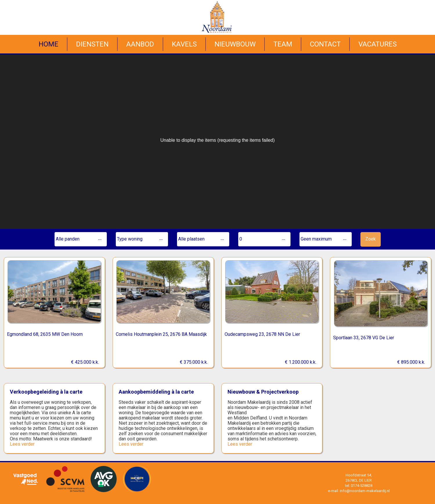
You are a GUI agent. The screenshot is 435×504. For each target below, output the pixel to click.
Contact (325, 44)
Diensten (92, 44)
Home (48, 44)
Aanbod (140, 44)
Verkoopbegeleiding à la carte (46, 392)
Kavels (184, 44)
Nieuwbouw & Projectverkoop (263, 392)
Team (283, 44)
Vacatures (378, 44)
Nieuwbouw (235, 44)
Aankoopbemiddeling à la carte (156, 392)
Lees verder (22, 444)
